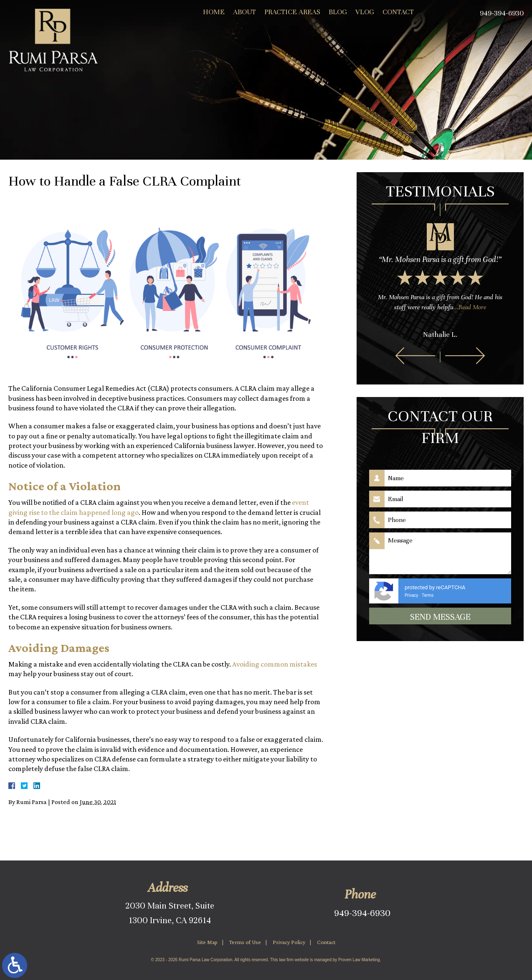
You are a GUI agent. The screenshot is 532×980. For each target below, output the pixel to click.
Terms (428, 595)
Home (214, 12)
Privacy (411, 595)
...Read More (470, 307)
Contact (398, 12)
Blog (338, 12)
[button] (415, 356)
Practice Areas (292, 12)
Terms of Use (245, 942)
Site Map (207, 942)
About (244, 12)
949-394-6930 (362, 913)
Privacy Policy (289, 942)
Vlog (365, 12)
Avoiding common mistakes (275, 664)
